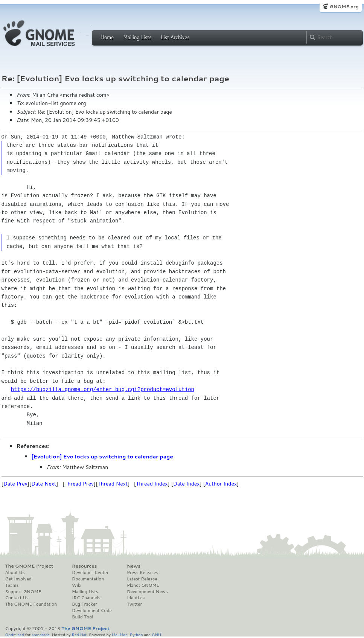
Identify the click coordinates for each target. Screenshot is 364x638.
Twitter (134, 604)
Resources (84, 566)
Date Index (187, 484)
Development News (147, 592)
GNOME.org (344, 7)
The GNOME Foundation (31, 604)
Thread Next (113, 484)
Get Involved (18, 579)
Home (107, 37)
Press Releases (142, 573)
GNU (156, 634)
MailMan (120, 634)
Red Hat (79, 634)
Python (136, 634)
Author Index (221, 484)
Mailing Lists (137, 37)
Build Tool (82, 617)
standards (41, 634)
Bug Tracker (85, 604)
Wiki (77, 585)
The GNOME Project (29, 566)
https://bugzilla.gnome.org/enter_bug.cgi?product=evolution (103, 389)
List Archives (175, 37)
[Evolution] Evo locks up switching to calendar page (102, 457)
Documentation (88, 579)
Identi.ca (136, 598)
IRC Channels (86, 598)
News (134, 566)
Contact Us (17, 598)
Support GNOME (23, 592)
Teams (12, 585)
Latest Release (142, 579)
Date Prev (15, 484)
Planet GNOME (143, 585)
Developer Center (90, 573)
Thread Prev (79, 484)
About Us (15, 573)
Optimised (15, 634)
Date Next (44, 484)
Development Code (92, 611)
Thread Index (152, 484)
